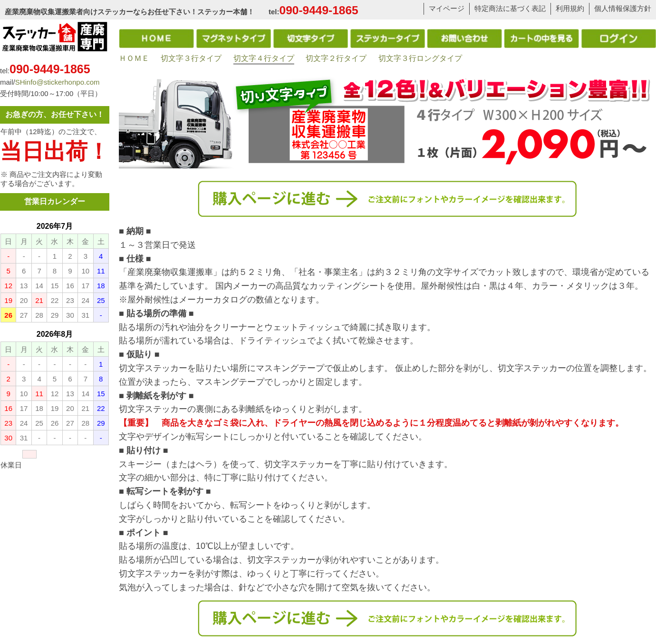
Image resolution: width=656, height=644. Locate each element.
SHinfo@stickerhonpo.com (58, 82)
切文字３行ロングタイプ (420, 58)
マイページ (447, 8)
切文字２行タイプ (336, 58)
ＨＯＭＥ (134, 58)
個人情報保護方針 (623, 8)
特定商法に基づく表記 (510, 8)
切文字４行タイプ (264, 58)
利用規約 (570, 8)
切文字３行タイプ (191, 58)
